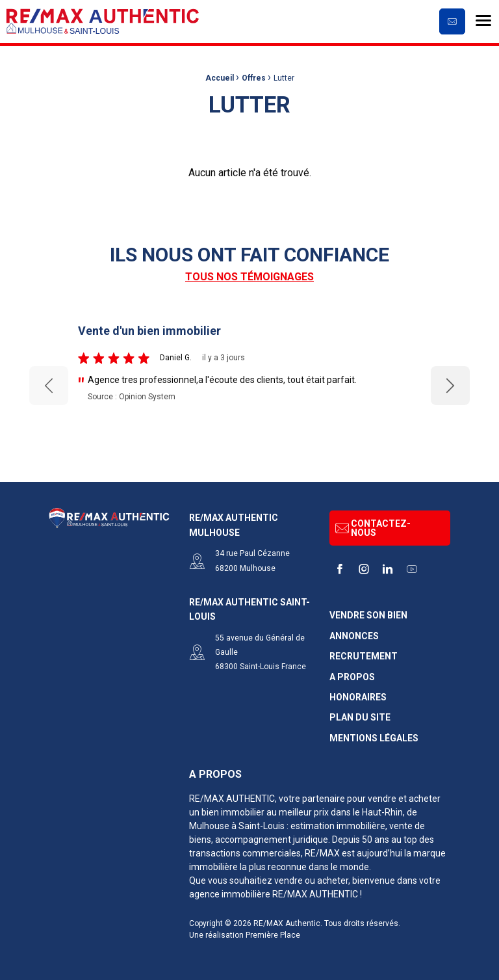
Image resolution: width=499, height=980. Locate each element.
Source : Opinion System (132, 397)
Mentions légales (374, 738)
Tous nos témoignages (249, 277)
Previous (49, 386)
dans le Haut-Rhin (367, 812)
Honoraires (358, 697)
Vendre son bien (368, 616)
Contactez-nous (373, 528)
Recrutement (364, 656)
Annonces (354, 636)
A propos (352, 677)
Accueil (220, 78)
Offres (254, 78)
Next (451, 385)
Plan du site (360, 718)
